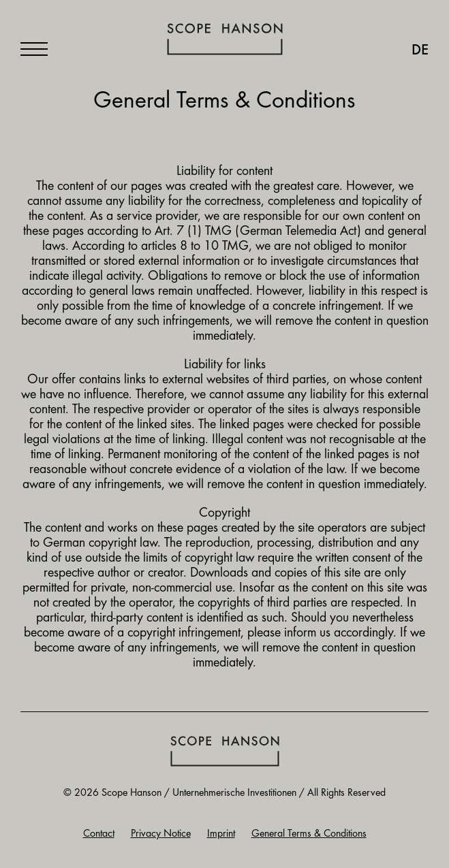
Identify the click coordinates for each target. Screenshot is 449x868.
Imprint (221, 834)
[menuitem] (413, 51)
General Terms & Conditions (309, 834)
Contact (99, 834)
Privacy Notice (161, 834)
